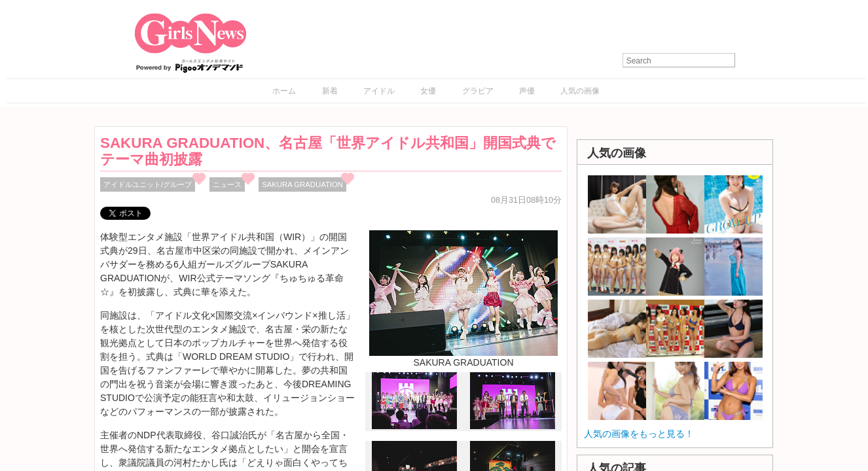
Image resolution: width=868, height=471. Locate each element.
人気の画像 (580, 91)
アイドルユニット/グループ (148, 184)
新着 (330, 91)
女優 (428, 91)
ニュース (227, 184)
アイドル (379, 91)
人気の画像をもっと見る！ (639, 434)
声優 (527, 91)
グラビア (478, 91)
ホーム (284, 91)
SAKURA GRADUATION (302, 184)
